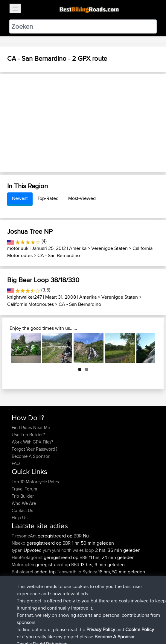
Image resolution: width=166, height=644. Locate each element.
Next (146, 348)
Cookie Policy (122, 621)
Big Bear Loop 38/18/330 (43, 280)
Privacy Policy (92, 621)
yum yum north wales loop (68, 550)
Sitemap (67, 621)
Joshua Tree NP (30, 231)
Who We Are (24, 503)
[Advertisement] (83, 123)
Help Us (20, 518)
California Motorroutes (31, 304)
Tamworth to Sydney (77, 572)
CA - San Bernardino (59, 255)
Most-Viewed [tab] (82, 198)
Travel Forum (24, 489)
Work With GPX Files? (32, 442)
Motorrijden (23, 565)
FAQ (16, 463)
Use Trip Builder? (28, 435)
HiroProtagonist (28, 557)
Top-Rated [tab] (48, 198)
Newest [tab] (20, 198)
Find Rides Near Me (31, 427)
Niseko (19, 543)
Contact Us (22, 510)
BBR (78, 536)
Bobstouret (23, 572)
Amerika (78, 248)
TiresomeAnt (25, 536)
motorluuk (18, 248)
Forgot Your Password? (35, 449)
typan (18, 550)
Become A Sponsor (31, 456)
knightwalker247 (25, 297)
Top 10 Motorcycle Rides (35, 482)
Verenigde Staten (109, 248)
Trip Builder (23, 496)
